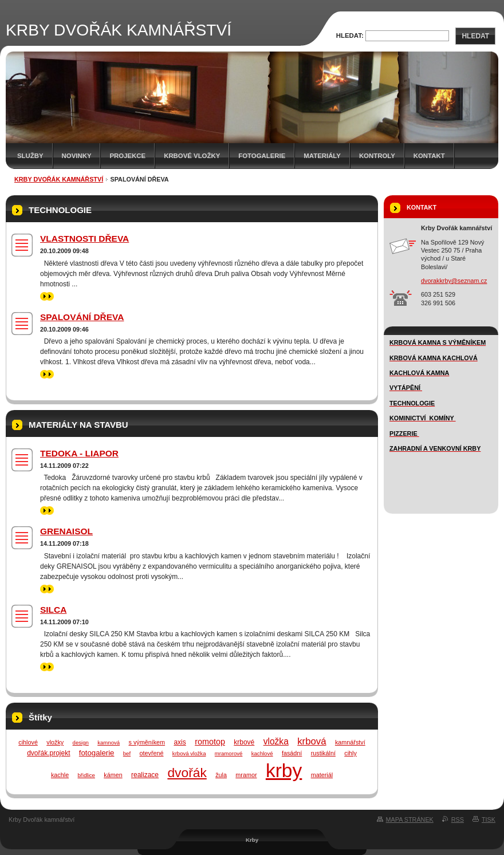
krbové (244, 742)
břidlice (86, 775)
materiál (322, 775)
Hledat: (350, 36)
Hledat (475, 36)
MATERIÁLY (322, 156)
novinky (77, 156)
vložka (276, 741)
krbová (312, 741)
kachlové (262, 753)
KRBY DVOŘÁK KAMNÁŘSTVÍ (59, 179)
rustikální (323, 753)
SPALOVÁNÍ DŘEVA (82, 317)
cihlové (28, 742)
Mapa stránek (410, 819)
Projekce (127, 156)
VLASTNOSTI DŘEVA (84, 239)
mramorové (229, 753)
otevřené (151, 753)
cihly (351, 753)
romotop (210, 742)
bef (127, 753)
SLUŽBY (30, 156)
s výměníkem (147, 742)
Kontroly (377, 156)
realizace (145, 775)
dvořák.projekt (48, 753)
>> (47, 296)
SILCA (53, 610)
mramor (246, 775)
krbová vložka (189, 753)
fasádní (292, 753)
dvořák (187, 773)
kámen (113, 775)
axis (180, 742)
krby (284, 771)
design (81, 742)
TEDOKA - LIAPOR (79, 453)
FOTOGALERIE (262, 156)
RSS (458, 819)
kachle (60, 775)
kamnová (109, 742)
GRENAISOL (66, 531)
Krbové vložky (192, 156)
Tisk (489, 819)
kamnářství (350, 742)
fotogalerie (97, 753)
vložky (55, 742)
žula (221, 775)
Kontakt (429, 156)
